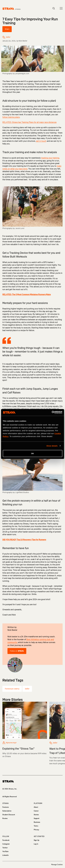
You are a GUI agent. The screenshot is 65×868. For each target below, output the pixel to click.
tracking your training (50, 158)
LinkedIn (5, 855)
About (36, 807)
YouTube (5, 851)
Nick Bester (23, 41)
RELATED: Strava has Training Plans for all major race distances (29, 122)
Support (37, 818)
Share (7, 29)
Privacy (36, 830)
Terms (36, 826)
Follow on (17, 651)
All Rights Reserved (10, 797)
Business (37, 822)
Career (36, 811)
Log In (36, 844)
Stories (36, 815)
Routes (5, 818)
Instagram (6, 844)
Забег (27, 689)
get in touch (41, 141)
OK (32, 453)
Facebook (6, 840)
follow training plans (11, 117)
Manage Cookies (57, 865)
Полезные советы (12, 689)
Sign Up (37, 840)
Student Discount (9, 815)
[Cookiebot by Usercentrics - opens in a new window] (52, 412)
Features (6, 807)
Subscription (7, 811)
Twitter (5, 848)
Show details (52, 446)
